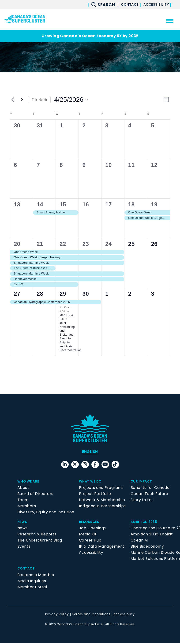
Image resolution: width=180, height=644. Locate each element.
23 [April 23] (86, 244)
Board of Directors (35, 494)
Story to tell (142, 501)
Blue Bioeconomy (147, 547)
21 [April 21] (40, 244)
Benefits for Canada (150, 488)
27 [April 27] (17, 294)
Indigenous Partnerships (102, 507)
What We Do (92, 482)
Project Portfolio (95, 494)
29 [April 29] (63, 294)
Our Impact (143, 482)
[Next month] (22, 100)
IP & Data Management (102, 547)
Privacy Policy (57, 615)
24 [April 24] (109, 244)
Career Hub (90, 541)
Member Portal (32, 587)
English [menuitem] (90, 452)
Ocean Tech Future (149, 494)
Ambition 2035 (146, 522)
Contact (121, 5)
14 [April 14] (40, 204)
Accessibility (153, 5)
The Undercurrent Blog (40, 541)
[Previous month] (13, 100)
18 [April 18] (131, 204)
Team (23, 501)
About (23, 488)
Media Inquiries (32, 581)
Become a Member (36, 575)
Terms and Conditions (91, 615)
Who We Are (30, 482)
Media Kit (88, 535)
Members (27, 507)
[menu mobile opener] (170, 21)
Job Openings (92, 529)
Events (24, 547)
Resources (90, 522)
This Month (39, 100)
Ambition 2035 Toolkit (152, 535)
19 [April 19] (154, 204)
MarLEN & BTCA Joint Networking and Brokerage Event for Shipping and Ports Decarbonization (71, 333)
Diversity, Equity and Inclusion (46, 513)
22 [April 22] (63, 244)
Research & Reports (37, 535)
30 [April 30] (86, 294)
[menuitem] (90, 452)
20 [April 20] (17, 244)
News (23, 522)
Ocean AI (139, 541)
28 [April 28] (40, 294)
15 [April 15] (63, 204)
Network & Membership (102, 501)
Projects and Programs (101, 488)
